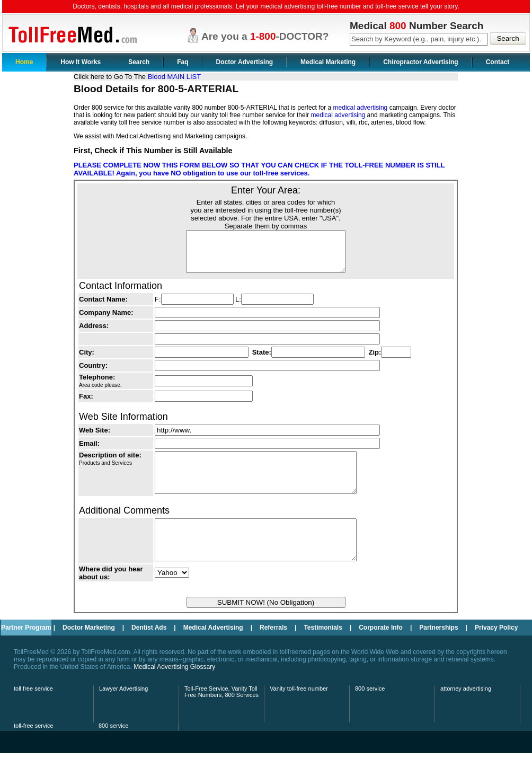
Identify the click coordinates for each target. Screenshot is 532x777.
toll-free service (34, 749)
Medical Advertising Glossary (174, 691)
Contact (498, 62)
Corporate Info (381, 651)
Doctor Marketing (89, 651)
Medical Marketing (328, 62)
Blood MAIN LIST (174, 77)
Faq (183, 62)
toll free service (33, 712)
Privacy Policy (496, 651)
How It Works (81, 62)
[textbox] (419, 39)
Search (139, 62)
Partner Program (26, 651)
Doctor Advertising (245, 62)
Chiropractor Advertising (421, 62)
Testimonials (323, 651)
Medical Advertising (213, 651)
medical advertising (361, 108)
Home (24, 62)
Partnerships (438, 651)
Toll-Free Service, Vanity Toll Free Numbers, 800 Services (221, 716)
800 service (370, 712)
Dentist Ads (149, 651)
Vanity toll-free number (299, 712)
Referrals (273, 651)
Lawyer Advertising (123, 712)
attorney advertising (466, 712)
